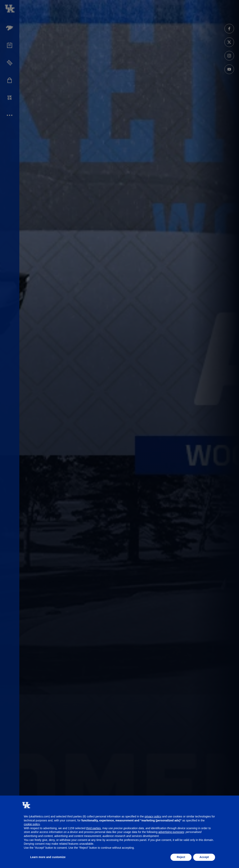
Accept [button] (204, 857)
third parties (93, 828)
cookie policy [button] (32, 824)
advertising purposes (171, 832)
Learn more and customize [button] (48, 857)
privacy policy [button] (153, 816)
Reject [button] (181, 857)
